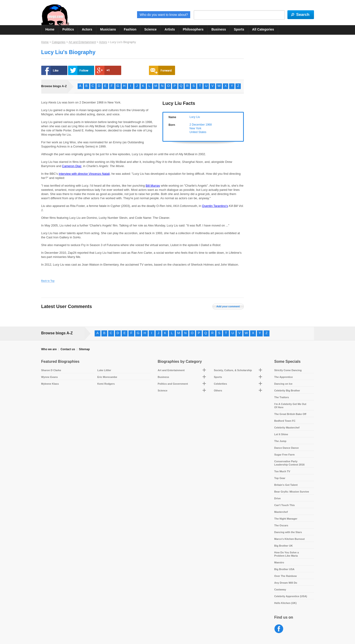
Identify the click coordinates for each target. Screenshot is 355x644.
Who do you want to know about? (164, 15)
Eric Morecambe (107, 377)
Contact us (68, 349)
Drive (278, 498)
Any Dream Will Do (286, 583)
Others (218, 391)
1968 (209, 125)
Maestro (279, 562)
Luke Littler (104, 370)
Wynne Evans (50, 377)
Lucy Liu (195, 117)
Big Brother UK (284, 546)
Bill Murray (153, 186)
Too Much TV (282, 471)
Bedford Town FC (285, 421)
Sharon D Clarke (51, 370)
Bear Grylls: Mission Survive (292, 492)
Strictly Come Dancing (288, 370)
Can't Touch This (285, 505)
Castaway (280, 589)
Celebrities (221, 384)
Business (219, 29)
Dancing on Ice (283, 384)
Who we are (49, 349)
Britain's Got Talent (286, 485)
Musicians (108, 29)
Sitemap (84, 349)
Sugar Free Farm (284, 455)
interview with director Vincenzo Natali (84, 174)
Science (150, 29)
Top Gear (280, 478)
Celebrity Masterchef (287, 428)
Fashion (130, 29)
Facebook (279, 629)
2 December (197, 125)
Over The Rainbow (286, 576)
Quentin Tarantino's (215, 206)
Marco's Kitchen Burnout (290, 539)
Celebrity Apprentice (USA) (291, 596)
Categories (59, 42)
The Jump (280, 441)
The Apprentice (284, 377)
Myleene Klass (50, 384)
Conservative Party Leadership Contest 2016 (290, 463)
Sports (239, 29)
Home (50, 29)
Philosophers (193, 29)
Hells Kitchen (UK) (286, 603)
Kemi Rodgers (106, 384)
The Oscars (281, 525)
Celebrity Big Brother (287, 391)
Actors (87, 29)
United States (198, 132)
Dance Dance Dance (287, 448)
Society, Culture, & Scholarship (233, 370)
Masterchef (281, 512)
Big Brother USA (284, 569)
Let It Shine (281, 434)
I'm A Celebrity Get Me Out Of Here (290, 406)
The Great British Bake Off (290, 414)
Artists (170, 29)
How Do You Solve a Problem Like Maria (287, 554)
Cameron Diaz (72, 166)
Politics (68, 29)
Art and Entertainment (82, 42)
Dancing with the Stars (288, 532)
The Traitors (282, 397)
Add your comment (228, 306)
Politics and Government (173, 384)
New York (195, 128)
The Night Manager (286, 519)
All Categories (263, 29)
